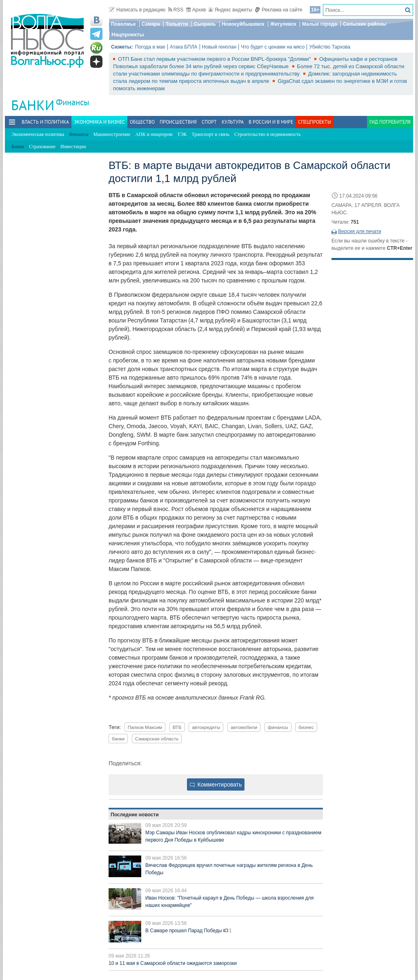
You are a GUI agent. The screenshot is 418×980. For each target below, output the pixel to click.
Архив (196, 10)
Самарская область (157, 739)
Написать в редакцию (137, 10)
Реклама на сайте (279, 10)
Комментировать (216, 784)
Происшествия (178, 122)
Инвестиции (73, 147)
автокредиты (206, 727)
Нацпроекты (128, 34)
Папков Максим (145, 727)
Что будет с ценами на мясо (273, 47)
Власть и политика (45, 122)
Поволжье (123, 24)
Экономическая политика (38, 134)
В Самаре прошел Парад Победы (184, 931)
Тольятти (177, 24)
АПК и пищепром (154, 134)
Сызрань (205, 24)
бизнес (306, 727)
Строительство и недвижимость (268, 134)
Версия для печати (359, 231)
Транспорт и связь (211, 134)
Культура (233, 122)
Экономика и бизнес (99, 122)
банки (118, 739)
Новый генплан (219, 47)
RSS (176, 10)
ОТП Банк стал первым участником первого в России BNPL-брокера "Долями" (215, 59)
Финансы (73, 102)
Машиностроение (112, 134)
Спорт (209, 122)
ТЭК (182, 134)
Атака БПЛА (184, 47)
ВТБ (177, 727)
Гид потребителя (390, 122)
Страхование (42, 147)
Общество (142, 122)
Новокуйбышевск (243, 24)
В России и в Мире (271, 122)
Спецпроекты (315, 122)
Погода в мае (150, 47)
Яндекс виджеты (230, 10)
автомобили (244, 727)
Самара (151, 24)
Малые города (320, 24)
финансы (278, 727)
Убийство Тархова (330, 47)
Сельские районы (365, 24)
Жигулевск (283, 24)
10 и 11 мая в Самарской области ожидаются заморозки (173, 963)
